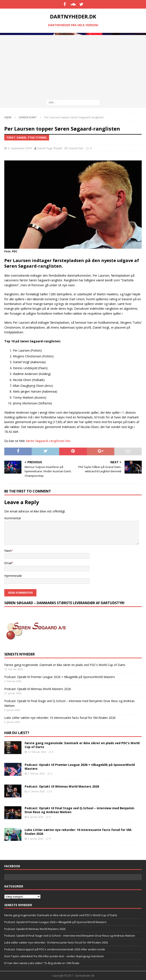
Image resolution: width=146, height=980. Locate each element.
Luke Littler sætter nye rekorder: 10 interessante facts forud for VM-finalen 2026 (60, 718)
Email (8, 563)
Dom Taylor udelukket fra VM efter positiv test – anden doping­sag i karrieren (54, 956)
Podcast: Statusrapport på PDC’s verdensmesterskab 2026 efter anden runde (55, 949)
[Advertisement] (73, 65)
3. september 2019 (20, 148)
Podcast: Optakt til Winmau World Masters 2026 (38, 689)
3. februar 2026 (36, 773)
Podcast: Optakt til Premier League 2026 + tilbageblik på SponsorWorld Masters (60, 677)
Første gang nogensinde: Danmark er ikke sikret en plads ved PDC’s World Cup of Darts (65, 665)
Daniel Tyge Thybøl (50, 148)
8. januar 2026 (35, 817)
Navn (8, 551)
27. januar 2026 (36, 791)
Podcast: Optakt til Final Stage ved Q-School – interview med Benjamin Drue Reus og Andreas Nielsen (79, 810)
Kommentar (13, 518)
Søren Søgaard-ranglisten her (48, 441)
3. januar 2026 (35, 839)
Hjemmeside (13, 576)
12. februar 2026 (37, 752)
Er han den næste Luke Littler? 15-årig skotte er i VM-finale (42, 963)
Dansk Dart (76, 148)
